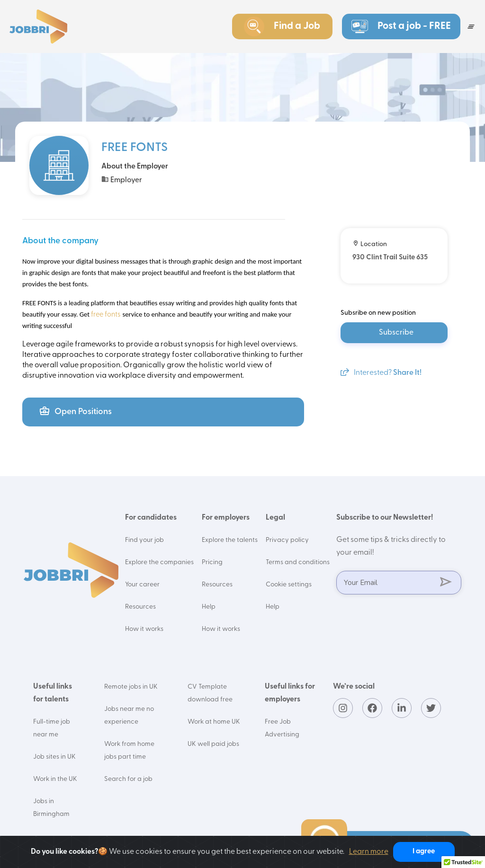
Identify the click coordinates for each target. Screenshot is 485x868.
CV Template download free (210, 693)
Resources (140, 607)
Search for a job (128, 779)
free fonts (105, 315)
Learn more (369, 852)
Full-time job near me (52, 728)
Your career (142, 585)
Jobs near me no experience (129, 716)
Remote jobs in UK (131, 687)
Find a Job (282, 27)
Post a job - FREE (401, 27)
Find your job (144, 540)
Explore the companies (159, 562)
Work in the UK (55, 779)
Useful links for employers (290, 693)
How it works (144, 629)
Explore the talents (230, 540)
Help (209, 607)
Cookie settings (289, 585)
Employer (122, 180)
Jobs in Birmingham (51, 808)
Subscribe (396, 333)
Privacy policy (287, 540)
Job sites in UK (54, 757)
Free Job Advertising (282, 728)
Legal (275, 518)
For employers (226, 518)
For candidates (151, 518)
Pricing (212, 562)
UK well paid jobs (213, 744)
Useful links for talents (53, 693)
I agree (424, 852)
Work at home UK (214, 722)
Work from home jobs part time (129, 751)
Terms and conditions (298, 562)
